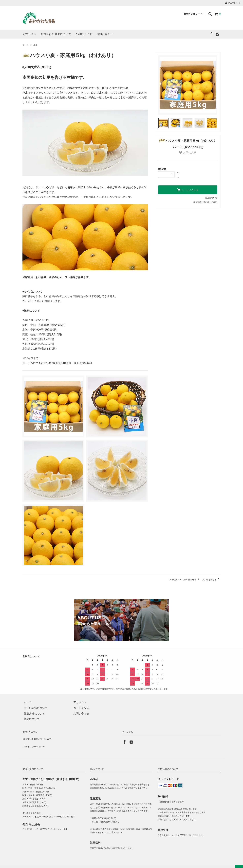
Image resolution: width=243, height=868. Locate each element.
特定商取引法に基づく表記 (205, 202)
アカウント (233, 3)
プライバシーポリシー (36, 742)
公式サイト (29, 34)
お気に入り (187, 153)
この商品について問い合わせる (184, 580)
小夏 (35, 45)
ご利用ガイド (84, 34)
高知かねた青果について (56, 34)
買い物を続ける (212, 580)
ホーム (25, 45)
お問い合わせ (105, 34)
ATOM (34, 731)
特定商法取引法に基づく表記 (40, 737)
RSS (25, 731)
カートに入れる (188, 190)
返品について (211, 198)
